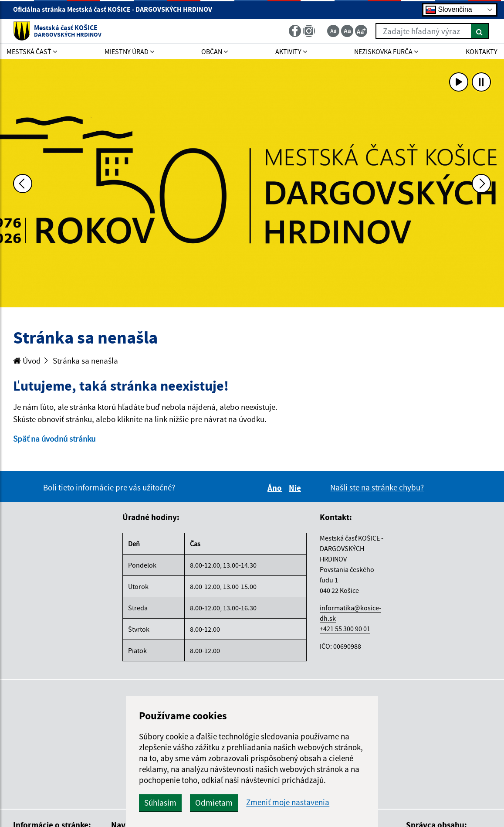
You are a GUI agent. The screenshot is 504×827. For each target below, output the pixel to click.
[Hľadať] (480, 31)
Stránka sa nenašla (85, 361)
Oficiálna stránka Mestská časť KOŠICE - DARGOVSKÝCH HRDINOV (116, 9)
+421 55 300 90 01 (345, 629)
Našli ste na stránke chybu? (377, 487)
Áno (276, 488)
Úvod (27, 361)
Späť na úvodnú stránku (54, 439)
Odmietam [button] (214, 803)
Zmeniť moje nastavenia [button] (288, 802)
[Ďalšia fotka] (481, 184)
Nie (296, 488)
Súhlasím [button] (160, 803)
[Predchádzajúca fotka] (23, 184)
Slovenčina (449, 10)
